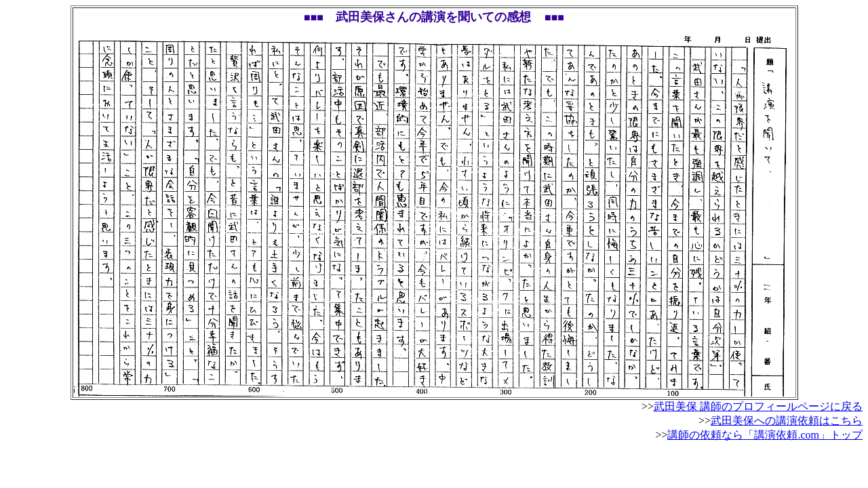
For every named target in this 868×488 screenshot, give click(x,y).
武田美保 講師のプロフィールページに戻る (758, 406)
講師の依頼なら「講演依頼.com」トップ (765, 435)
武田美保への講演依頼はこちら (787, 421)
